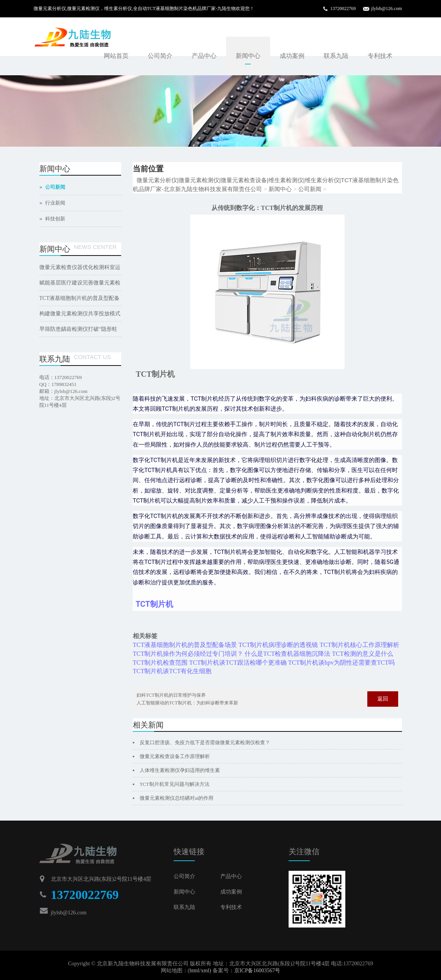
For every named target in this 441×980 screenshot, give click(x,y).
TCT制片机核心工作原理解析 (359, 645)
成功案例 (292, 56)
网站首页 (116, 56)
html (194, 971)
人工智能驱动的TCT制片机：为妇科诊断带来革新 (187, 703)
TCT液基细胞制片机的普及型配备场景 (185, 645)
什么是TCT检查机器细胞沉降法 (287, 654)
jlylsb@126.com (386, 8)
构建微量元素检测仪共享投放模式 (80, 314)
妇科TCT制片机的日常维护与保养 (171, 695)
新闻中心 (248, 56)
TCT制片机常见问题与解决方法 (175, 784)
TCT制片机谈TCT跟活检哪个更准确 (238, 663)
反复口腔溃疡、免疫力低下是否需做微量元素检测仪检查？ (205, 742)
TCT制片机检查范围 (160, 663)
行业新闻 (55, 203)
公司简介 (160, 56)
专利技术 (380, 56)
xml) (206, 971)
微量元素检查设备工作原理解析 (175, 756)
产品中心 (204, 56)
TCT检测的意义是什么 (362, 654)
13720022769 (343, 8)
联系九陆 (336, 56)
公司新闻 (310, 189)
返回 (383, 699)
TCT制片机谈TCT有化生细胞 (172, 671)
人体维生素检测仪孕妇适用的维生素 (180, 770)
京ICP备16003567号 (257, 971)
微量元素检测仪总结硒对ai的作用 (177, 798)
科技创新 (55, 219)
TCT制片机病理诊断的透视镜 (278, 645)
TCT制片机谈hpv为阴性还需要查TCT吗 (341, 663)
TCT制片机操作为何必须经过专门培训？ (188, 654)
